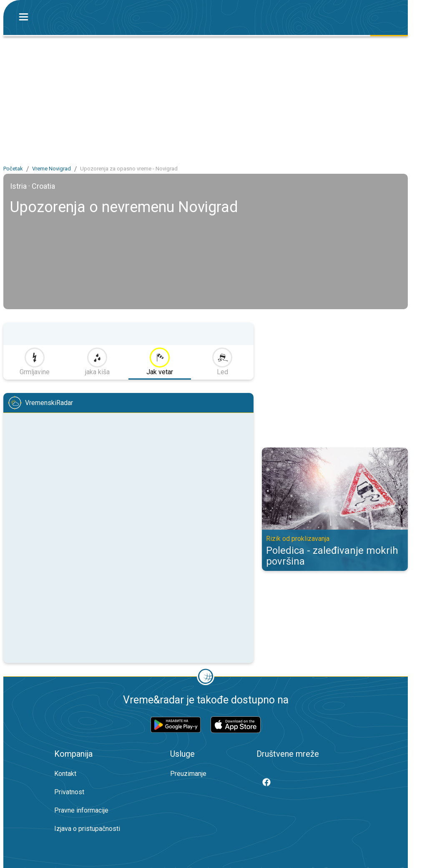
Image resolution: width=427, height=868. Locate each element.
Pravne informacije (81, 810)
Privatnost (69, 792)
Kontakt (65, 774)
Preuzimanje (188, 774)
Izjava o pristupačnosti (87, 829)
